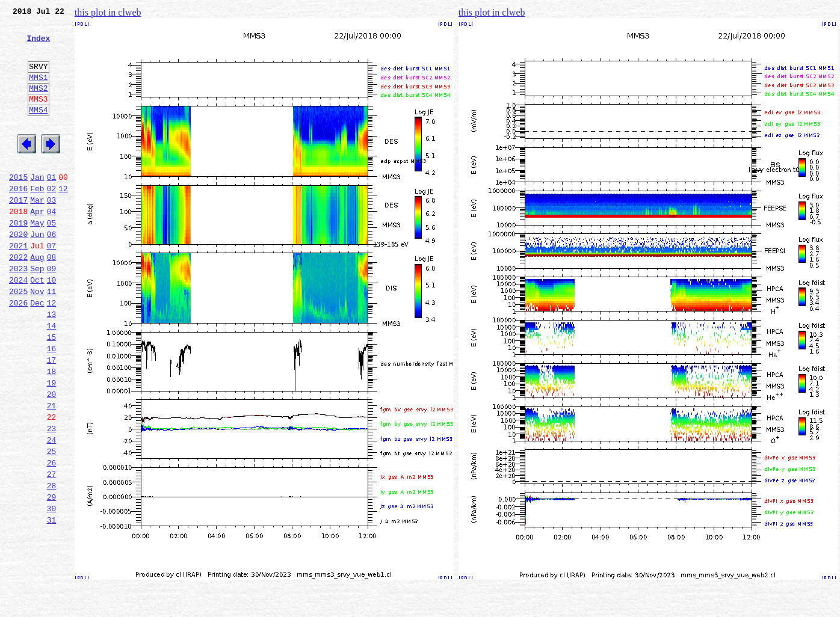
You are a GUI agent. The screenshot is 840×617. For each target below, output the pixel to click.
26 (52, 536)
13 (52, 364)
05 (52, 259)
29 (52, 576)
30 (52, 589)
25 (52, 523)
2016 (18, 219)
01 (52, 206)
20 (52, 457)
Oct (37, 325)
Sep (37, 312)
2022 (18, 298)
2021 (18, 285)
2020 (18, 272)
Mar (37, 232)
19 (52, 444)
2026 (18, 351)
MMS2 (38, 104)
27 (52, 550)
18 (52, 431)
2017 (18, 232)
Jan (37, 206)
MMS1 (38, 91)
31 (52, 603)
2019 (18, 259)
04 (52, 245)
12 (63, 219)
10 (52, 325)
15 (52, 391)
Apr (37, 245)
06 (52, 272)
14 (52, 378)
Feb (37, 219)
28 (52, 563)
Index (38, 45)
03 (52, 232)
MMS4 (38, 129)
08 (52, 298)
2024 (18, 325)
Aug (37, 298)
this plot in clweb (108, 12)
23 (52, 497)
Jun (37, 272)
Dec (37, 351)
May (37, 259)
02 (52, 219)
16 (52, 404)
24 (52, 510)
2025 (18, 338)
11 (52, 338)
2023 (18, 312)
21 (52, 470)
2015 (18, 206)
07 (52, 285)
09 (52, 312)
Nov (37, 338)
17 (52, 417)
